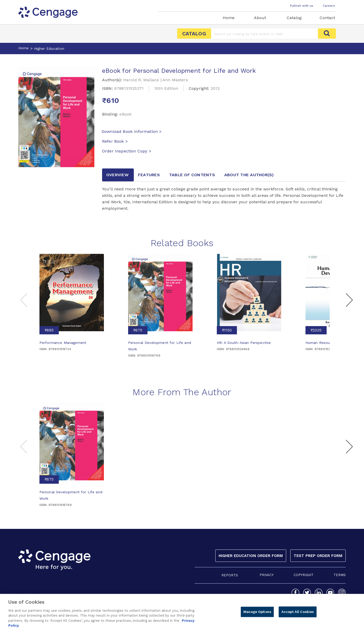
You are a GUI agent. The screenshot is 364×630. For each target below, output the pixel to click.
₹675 (138, 330)
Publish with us (302, 6)
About (260, 18)
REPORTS (230, 575)
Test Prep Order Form (318, 556)
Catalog (294, 18)
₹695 (49, 330)
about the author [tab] (249, 175)
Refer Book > (115, 141)
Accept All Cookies (298, 616)
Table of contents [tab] (192, 175)
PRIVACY (267, 575)
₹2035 (316, 330)
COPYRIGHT (304, 575)
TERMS (340, 575)
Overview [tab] (117, 175)
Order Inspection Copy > (127, 151)
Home (229, 18)
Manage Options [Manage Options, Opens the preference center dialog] (257, 616)
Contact (327, 18)
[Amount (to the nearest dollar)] (265, 34)
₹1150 (227, 330)
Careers (329, 6)
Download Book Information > (132, 131)
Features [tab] (149, 175)
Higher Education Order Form (251, 556)
